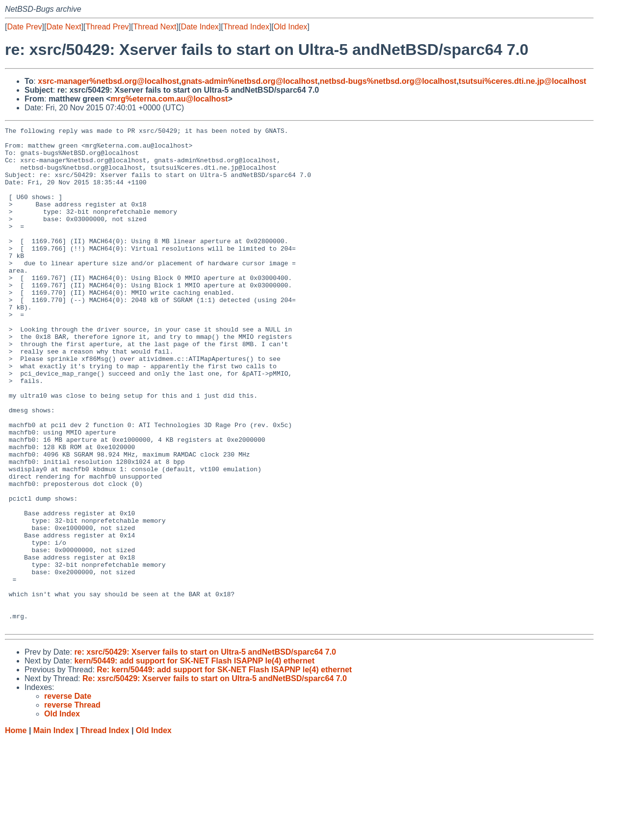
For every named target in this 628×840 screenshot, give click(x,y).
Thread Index (246, 27)
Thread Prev (107, 27)
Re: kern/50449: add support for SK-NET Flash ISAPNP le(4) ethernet (224, 770)
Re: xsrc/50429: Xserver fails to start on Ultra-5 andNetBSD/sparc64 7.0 (215, 778)
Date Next (64, 27)
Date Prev (24, 27)
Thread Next (155, 27)
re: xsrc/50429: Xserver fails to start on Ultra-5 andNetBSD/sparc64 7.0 (205, 752)
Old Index (290, 27)
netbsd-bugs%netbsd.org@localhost (388, 81)
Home (16, 830)
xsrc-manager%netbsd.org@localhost (108, 81)
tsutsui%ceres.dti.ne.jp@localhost (523, 81)
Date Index (199, 27)
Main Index (54, 830)
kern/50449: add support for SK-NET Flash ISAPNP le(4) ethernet (194, 761)
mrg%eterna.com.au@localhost (170, 99)
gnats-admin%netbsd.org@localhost (249, 81)
